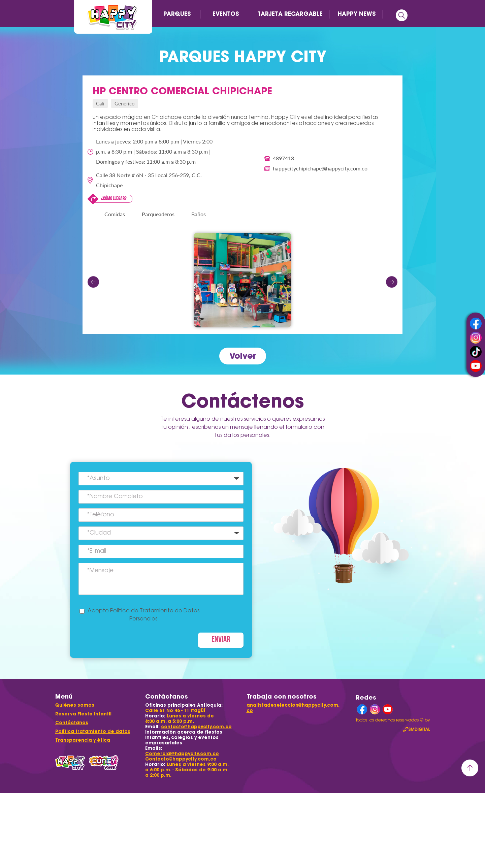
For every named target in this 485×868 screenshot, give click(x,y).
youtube (476, 366)
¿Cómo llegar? (114, 199)
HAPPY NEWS (357, 14)
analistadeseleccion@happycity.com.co (293, 708)
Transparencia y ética (83, 740)
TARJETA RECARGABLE (290, 14)
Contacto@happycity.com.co (181, 759)
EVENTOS (226, 14)
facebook (476, 324)
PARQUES (177, 14)
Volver (243, 356)
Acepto (143, 615)
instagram (476, 338)
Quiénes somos (75, 705)
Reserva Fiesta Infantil (83, 714)
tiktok (476, 352)
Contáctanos (72, 723)
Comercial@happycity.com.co (182, 754)
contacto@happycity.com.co (196, 727)
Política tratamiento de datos (93, 731)
